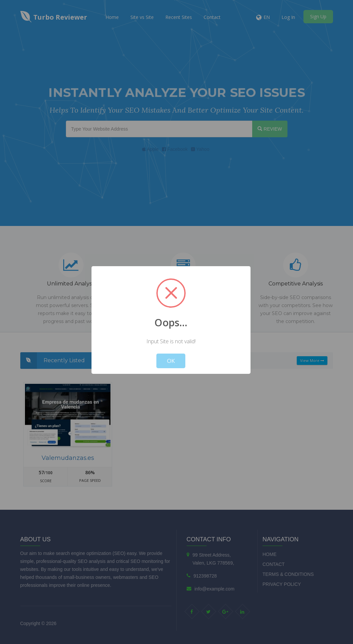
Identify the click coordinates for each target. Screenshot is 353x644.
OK (171, 361)
